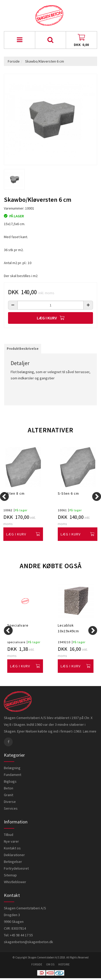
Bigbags (10, 781)
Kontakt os (12, 848)
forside (37, 964)
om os (50, 964)
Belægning (12, 768)
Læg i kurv (51, 318)
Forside (14, 61)
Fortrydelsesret (16, 868)
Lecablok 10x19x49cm (68, 628)
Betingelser (13, 862)
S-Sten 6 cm (68, 493)
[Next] (97, 496)
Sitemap (10, 875)
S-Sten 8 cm (14, 493)
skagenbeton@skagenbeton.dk (28, 942)
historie (64, 964)
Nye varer (11, 841)
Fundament (13, 775)
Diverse (10, 802)
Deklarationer (14, 855)
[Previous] (4, 496)
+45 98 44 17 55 (21, 935)
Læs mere (89, 731)
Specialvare (18, 625)
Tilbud (9, 835)
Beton (9, 788)
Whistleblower (15, 882)
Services (11, 808)
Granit (9, 795)
